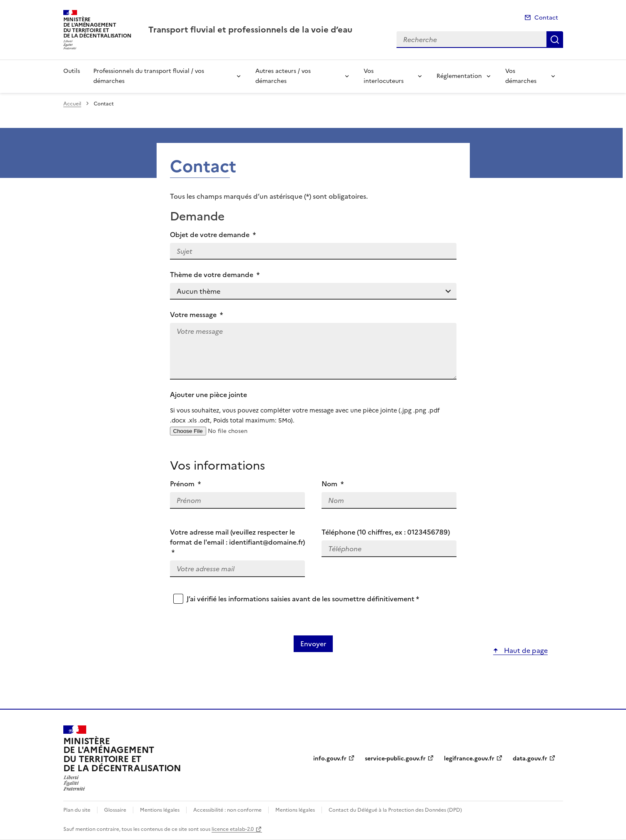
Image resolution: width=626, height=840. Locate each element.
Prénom (186, 484)
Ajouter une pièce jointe (313, 407)
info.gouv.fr (330, 759)
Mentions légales (160, 810)
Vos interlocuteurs (384, 76)
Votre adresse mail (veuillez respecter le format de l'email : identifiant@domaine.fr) (237, 542)
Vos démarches (521, 76)
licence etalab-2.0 (233, 829)
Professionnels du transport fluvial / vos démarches (149, 76)
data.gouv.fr (530, 759)
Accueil (72, 104)
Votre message (197, 315)
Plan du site (77, 810)
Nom (333, 484)
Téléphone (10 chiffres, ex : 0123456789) (386, 532)
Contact (546, 18)
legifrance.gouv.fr (469, 759)
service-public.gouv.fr (395, 759)
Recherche (555, 40)
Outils (72, 71)
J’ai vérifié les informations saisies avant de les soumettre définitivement (303, 599)
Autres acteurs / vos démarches (283, 76)
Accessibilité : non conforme (227, 810)
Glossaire (115, 810)
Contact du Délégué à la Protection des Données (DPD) (395, 810)
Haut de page (525, 650)
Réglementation (459, 76)
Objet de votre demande (213, 235)
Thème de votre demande (215, 275)
